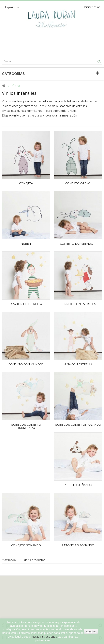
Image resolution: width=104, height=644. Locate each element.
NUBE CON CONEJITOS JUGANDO (78, 424)
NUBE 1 (26, 243)
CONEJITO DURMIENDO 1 (78, 243)
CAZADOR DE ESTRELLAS (26, 304)
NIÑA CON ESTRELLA (78, 364)
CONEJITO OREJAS (78, 183)
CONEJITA (26, 183)
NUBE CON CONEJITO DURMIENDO (26, 426)
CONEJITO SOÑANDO (26, 545)
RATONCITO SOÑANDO (78, 545)
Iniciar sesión (92, 7)
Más (5, 120)
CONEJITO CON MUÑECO (26, 364)
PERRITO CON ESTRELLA (78, 304)
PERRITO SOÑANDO (78, 485)
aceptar (91, 631)
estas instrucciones (45, 637)
